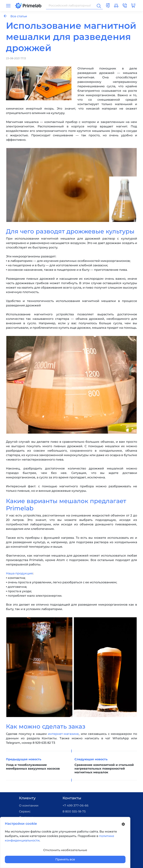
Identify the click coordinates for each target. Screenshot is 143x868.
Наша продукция (19, 573)
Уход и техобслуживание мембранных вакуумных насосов (33, 767)
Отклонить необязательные (65, 850)
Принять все (65, 859)
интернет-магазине (63, 734)
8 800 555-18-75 (74, 811)
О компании (29, 806)
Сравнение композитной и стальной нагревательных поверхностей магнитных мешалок (104, 769)
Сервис (25, 811)
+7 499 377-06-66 (76, 806)
